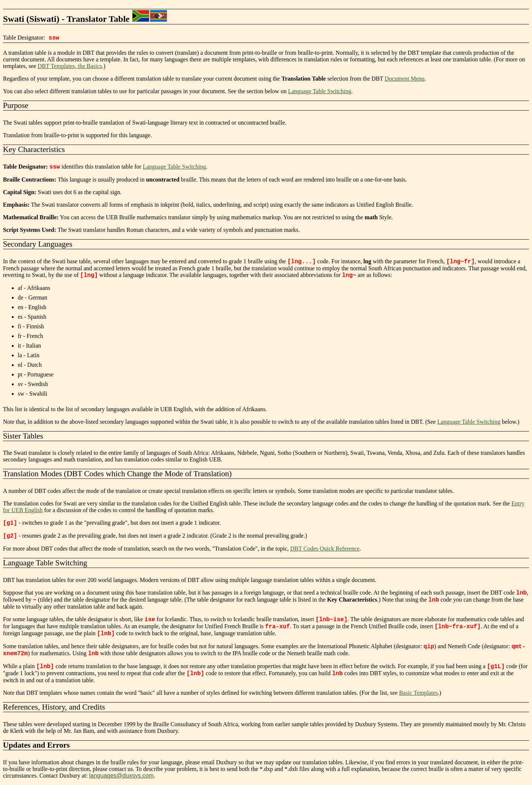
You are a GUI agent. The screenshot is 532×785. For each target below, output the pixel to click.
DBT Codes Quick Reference (325, 549)
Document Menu (405, 79)
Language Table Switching (320, 91)
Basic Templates (418, 693)
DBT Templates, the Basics (70, 66)
